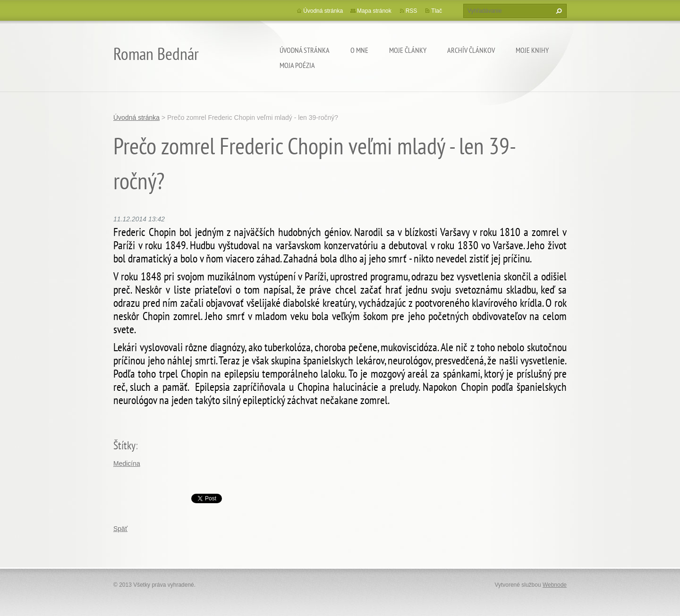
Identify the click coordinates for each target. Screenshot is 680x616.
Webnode (555, 585)
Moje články (408, 50)
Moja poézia (297, 65)
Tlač (437, 11)
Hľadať (558, 11)
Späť (120, 529)
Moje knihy (532, 50)
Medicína (127, 464)
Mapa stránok (374, 11)
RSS (412, 11)
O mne (359, 50)
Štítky (124, 445)
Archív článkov (471, 50)
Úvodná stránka (305, 50)
